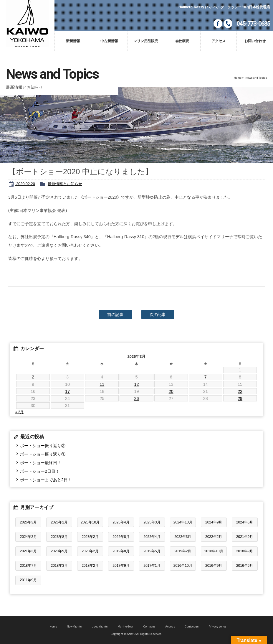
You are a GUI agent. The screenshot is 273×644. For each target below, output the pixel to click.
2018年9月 (245, 551)
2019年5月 (152, 551)
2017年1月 (152, 566)
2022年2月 (214, 537)
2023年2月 (90, 537)
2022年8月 (121, 537)
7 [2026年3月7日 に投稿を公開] (206, 377)
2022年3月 (183, 537)
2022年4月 (152, 537)
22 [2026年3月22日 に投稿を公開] (240, 391)
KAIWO (27, 24)
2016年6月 (245, 566)
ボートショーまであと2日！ (46, 480)
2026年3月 (28, 522)
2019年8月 (121, 551)
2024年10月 (183, 522)
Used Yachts (100, 626)
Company (149, 626)
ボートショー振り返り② (43, 446)
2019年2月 (183, 551)
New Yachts (74, 626)
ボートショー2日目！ (40, 471)
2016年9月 (214, 566)
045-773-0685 (253, 24)
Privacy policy (217, 626)
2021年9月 (245, 537)
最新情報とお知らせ (65, 184)
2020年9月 (59, 551)
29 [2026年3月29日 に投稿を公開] (240, 398)
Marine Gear (125, 626)
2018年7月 (28, 566)
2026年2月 (59, 522)
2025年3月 (152, 522)
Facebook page (218, 24)
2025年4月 (121, 522)
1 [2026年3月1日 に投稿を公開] (240, 370)
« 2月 (20, 412)
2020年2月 (90, 551)
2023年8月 (59, 537)
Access (170, 626)
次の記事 (158, 314)
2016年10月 (183, 566)
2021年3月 (28, 551)
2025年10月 (90, 522)
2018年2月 (90, 566)
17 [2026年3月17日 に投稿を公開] (67, 391)
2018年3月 (59, 566)
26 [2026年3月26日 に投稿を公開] (136, 398)
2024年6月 (245, 522)
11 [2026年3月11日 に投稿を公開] (102, 384)
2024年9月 (214, 522)
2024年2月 (28, 537)
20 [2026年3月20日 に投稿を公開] (171, 391)
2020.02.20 (25, 184)
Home (238, 78)
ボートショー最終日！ (41, 463)
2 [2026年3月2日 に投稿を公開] (33, 377)
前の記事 (115, 314)
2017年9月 (121, 566)
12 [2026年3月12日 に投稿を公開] (136, 384)
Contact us (192, 626)
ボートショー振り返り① (43, 454)
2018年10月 (214, 551)
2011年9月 (28, 580)
